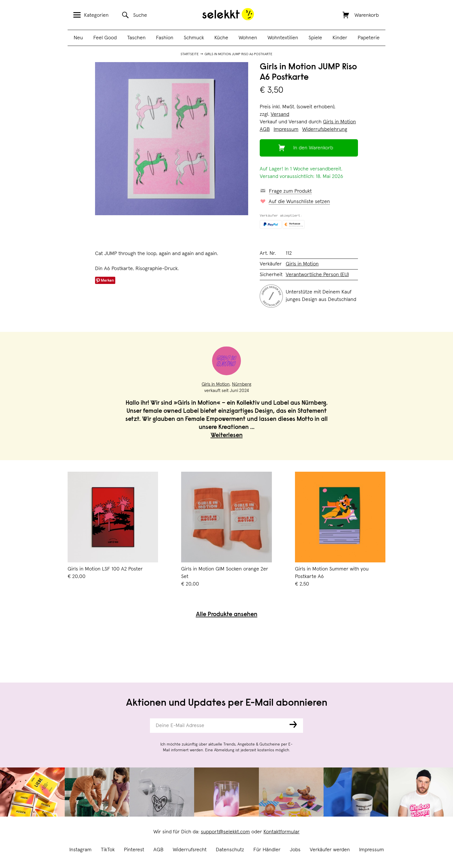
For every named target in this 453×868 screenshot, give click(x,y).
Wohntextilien (283, 38)
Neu (78, 38)
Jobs (295, 850)
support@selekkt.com (225, 832)
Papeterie (369, 38)
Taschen (136, 38)
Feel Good (105, 38)
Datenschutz (230, 850)
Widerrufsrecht (190, 850)
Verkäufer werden (330, 850)
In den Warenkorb (313, 148)
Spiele (315, 38)
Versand (280, 114)
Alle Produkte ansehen (227, 615)
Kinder (340, 38)
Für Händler (267, 850)
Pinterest (134, 850)
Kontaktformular (282, 832)
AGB (158, 850)
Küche (221, 38)
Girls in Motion (339, 122)
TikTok (108, 850)
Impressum (372, 850)
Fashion (165, 38)
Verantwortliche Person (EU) (317, 275)
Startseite (190, 54)
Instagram (80, 850)
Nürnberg (242, 384)
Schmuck (194, 38)
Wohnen (248, 38)
